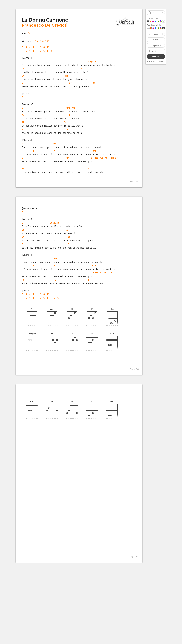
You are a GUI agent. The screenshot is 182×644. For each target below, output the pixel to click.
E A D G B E (42, 41)
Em (29, 33)
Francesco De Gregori (45, 25)
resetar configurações (156, 61)
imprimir (156, 56)
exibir (154, 51)
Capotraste (157, 46)
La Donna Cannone (45, 20)
